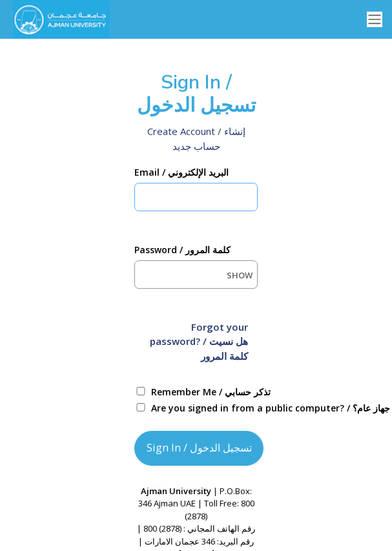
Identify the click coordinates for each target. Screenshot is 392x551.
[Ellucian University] (58, 19)
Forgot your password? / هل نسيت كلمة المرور (199, 341)
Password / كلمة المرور (182, 250)
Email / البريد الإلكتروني (181, 172)
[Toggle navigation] (375, 20)
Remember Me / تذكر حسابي (211, 392)
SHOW (240, 275)
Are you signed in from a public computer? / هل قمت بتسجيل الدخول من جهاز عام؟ (211, 408)
